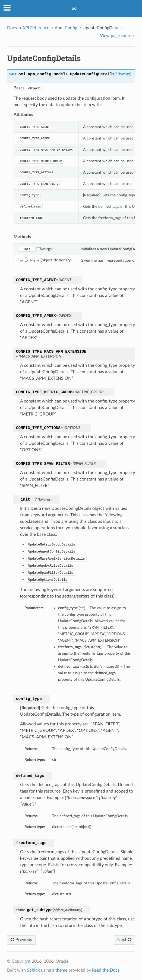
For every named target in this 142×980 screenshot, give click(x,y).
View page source (117, 36)
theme (61, 970)
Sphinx (33, 970)
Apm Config (66, 28)
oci (75, 8)
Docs (12, 28)
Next (124, 940)
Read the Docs (106, 970)
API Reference (36, 28)
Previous (21, 940)
